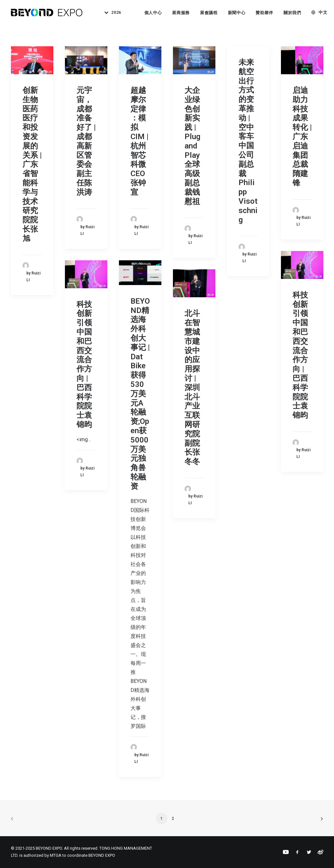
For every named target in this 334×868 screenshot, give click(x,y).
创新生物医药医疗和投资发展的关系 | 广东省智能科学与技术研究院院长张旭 (32, 164)
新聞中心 (237, 13)
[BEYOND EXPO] (47, 13)
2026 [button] (116, 13)
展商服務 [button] (181, 13)
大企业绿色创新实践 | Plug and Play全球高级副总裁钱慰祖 (192, 146)
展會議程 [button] (209, 13)
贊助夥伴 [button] (264, 13)
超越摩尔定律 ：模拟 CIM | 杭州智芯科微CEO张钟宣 (140, 141)
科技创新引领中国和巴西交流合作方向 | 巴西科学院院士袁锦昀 (300, 355)
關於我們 (292, 13)
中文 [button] (323, 13)
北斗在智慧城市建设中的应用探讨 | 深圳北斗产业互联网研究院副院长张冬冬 (192, 387)
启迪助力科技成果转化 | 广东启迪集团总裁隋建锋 (302, 137)
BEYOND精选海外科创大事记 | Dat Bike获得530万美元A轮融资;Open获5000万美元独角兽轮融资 (140, 394)
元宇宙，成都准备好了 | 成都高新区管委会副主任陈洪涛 (86, 141)
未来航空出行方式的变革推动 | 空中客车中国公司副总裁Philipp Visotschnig (248, 141)
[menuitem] (110, 13)
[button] (32, 60)
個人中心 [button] (153, 13)
